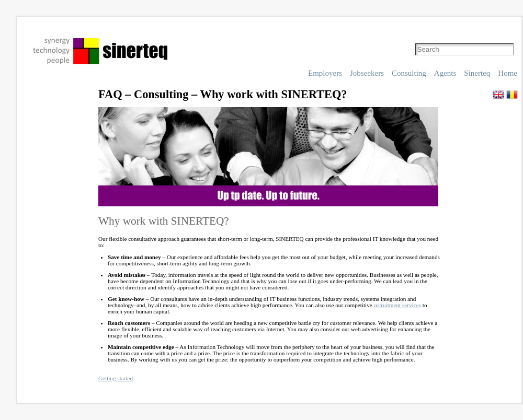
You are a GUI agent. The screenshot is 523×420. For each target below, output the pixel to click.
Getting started (116, 378)
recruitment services (397, 305)
